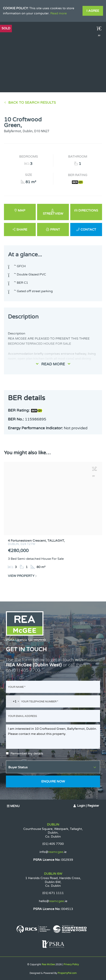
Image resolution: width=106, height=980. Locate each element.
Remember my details (27, 754)
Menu (13, 806)
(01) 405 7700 (26, 670)
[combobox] (13, 701)
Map (22, 211)
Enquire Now (53, 781)
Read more (59, 13)
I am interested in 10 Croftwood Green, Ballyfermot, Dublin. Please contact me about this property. (53, 737)
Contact (88, 230)
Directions (88, 211)
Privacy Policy (71, 964)
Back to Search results (32, 103)
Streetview (53, 214)
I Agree (93, 11)
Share (22, 230)
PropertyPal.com (67, 973)
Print (55, 230)
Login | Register (88, 806)
